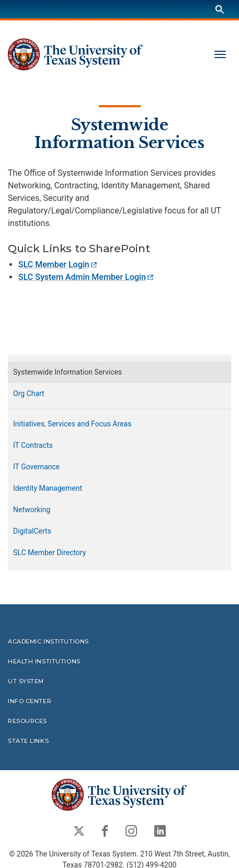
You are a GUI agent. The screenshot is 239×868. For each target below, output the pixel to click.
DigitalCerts (32, 532)
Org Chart (29, 394)
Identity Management (48, 489)
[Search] (220, 9)
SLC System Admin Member (87, 278)
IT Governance (36, 467)
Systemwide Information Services (119, 134)
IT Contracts (33, 446)
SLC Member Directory (49, 553)
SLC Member (58, 265)
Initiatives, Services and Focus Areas (72, 424)
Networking (32, 510)
